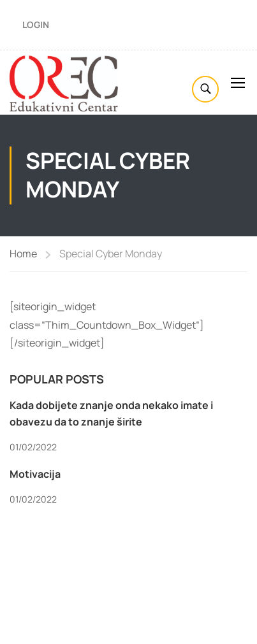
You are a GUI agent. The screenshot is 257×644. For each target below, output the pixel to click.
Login (36, 25)
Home (23, 254)
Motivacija (35, 474)
